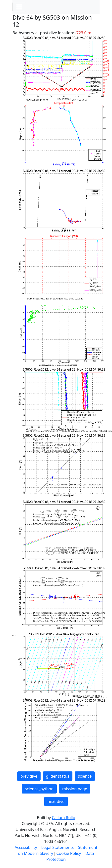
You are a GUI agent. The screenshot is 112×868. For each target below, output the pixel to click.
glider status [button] (58, 776)
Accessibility (26, 847)
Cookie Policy (69, 853)
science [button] (85, 776)
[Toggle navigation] (19, 7)
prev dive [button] (29, 776)
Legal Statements (58, 847)
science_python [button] (39, 789)
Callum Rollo (63, 818)
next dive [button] (56, 801)
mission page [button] (75, 789)
